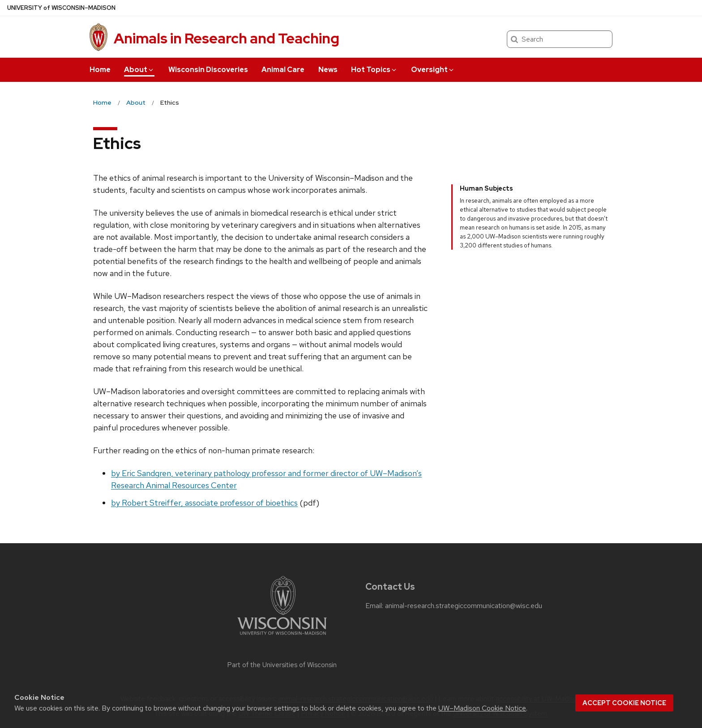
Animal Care (283, 70)
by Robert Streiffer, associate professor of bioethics (204, 503)
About (139, 70)
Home (100, 70)
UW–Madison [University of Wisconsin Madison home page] (61, 8)
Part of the (282, 665)
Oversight (433, 70)
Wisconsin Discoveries (208, 70)
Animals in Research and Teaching (227, 38)
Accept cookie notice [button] (624, 703)
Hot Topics (374, 70)
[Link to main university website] (282, 636)
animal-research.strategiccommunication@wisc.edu (464, 606)
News (328, 70)
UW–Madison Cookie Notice (482, 708)
